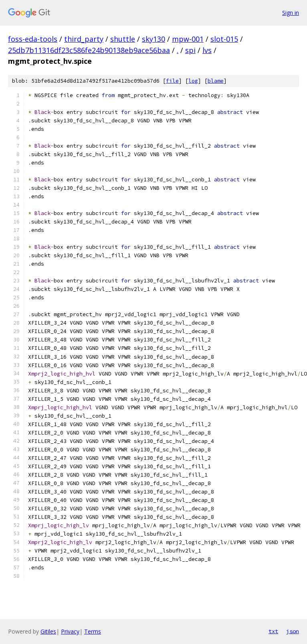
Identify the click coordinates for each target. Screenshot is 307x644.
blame (216, 81)
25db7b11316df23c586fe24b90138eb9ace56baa (89, 50)
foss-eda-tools (33, 39)
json (293, 631)
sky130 (153, 39)
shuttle (123, 39)
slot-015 (224, 39)
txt (273, 631)
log (193, 81)
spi (190, 50)
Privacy (70, 631)
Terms (93, 631)
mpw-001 (188, 39)
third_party (84, 39)
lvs (207, 50)
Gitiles (48, 631)
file (172, 81)
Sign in (291, 13)
